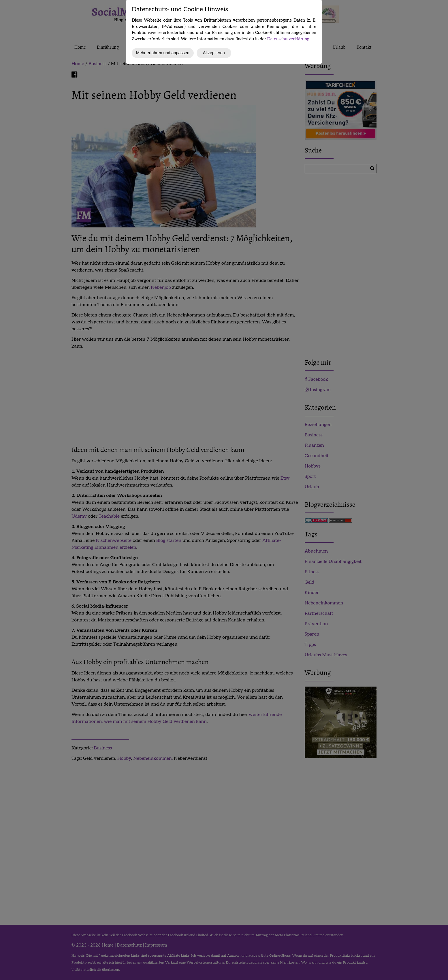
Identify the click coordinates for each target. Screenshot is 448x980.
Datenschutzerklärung (288, 39)
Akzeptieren (214, 53)
